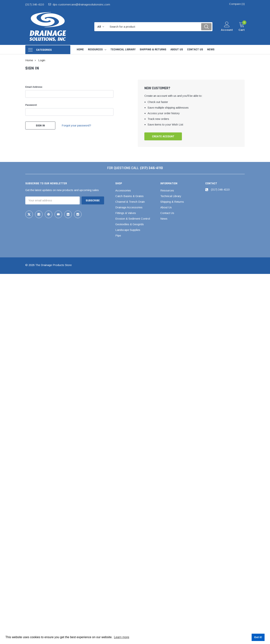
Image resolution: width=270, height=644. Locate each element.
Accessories (123, 190)
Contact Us (167, 213)
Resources (95, 50)
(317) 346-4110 (35, 4)
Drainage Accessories (129, 207)
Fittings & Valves (126, 213)
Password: (31, 105)
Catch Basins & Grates (129, 196)
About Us (166, 207)
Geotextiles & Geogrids (130, 224)
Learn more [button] (121, 637)
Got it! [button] (258, 637)
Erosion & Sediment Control (133, 219)
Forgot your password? (76, 125)
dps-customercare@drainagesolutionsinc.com (81, 4)
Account (227, 30)
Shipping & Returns (172, 202)
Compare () (237, 4)
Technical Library (171, 196)
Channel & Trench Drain (130, 202)
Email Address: (34, 87)
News (164, 219)
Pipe (118, 235)
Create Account (163, 136)
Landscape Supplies (128, 230)
